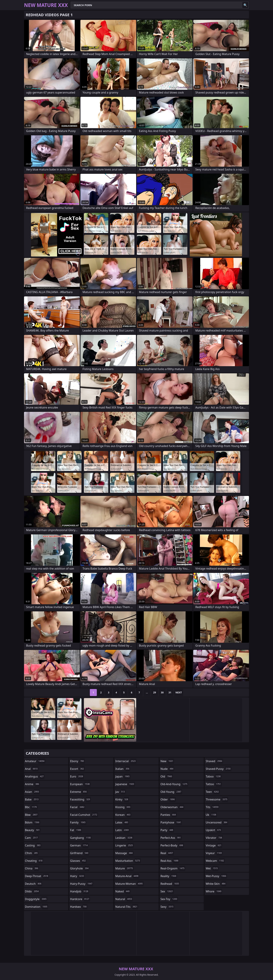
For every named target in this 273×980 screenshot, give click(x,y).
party (167, 830)
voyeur (214, 853)
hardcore (80, 899)
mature (124, 868)
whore (214, 891)
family (78, 822)
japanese (125, 784)
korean (123, 815)
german (79, 845)
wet (212, 868)
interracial (126, 761)
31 (170, 692)
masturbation (128, 861)
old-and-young (174, 784)
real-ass (170, 861)
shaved (214, 761)
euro (77, 776)
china (32, 868)
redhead (170, 884)
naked (123, 891)
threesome (217, 799)
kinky (122, 799)
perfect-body (172, 845)
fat (76, 830)
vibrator (214, 838)
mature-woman (129, 884)
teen (213, 792)
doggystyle (36, 899)
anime (32, 784)
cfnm (32, 853)
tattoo (214, 784)
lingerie (124, 845)
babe (32, 799)
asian (32, 792)
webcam (215, 861)
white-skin (216, 884)
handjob (80, 891)
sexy (167, 907)
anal (32, 769)
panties (169, 815)
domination (36, 907)
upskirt (214, 830)
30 (162, 692)
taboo (213, 776)
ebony (77, 761)
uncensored (217, 822)
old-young (171, 792)
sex (167, 891)
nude (167, 769)
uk (211, 815)
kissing (123, 807)
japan (123, 776)
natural (124, 899)
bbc (31, 807)
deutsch (34, 884)
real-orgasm (173, 868)
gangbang (81, 838)
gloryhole (80, 868)
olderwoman (172, 807)
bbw (32, 815)
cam (32, 838)
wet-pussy (216, 876)
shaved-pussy (218, 769)
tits (212, 807)
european (80, 784)
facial (78, 807)
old (167, 776)
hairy (77, 876)
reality (169, 876)
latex (122, 822)
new (167, 761)
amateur (35, 761)
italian (123, 769)
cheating (34, 861)
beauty (33, 830)
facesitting (81, 799)
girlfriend (80, 853)
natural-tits (127, 907)
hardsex (79, 907)
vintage (214, 845)
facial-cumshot (84, 815)
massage (124, 853)
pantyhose (171, 822)
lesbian (124, 838)
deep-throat (37, 876)
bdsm (33, 822)
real (167, 853)
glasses (78, 861)
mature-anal (127, 876)
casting (33, 845)
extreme (79, 792)
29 (155, 692)
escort (77, 769)
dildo (32, 891)
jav (120, 792)
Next (179, 692)
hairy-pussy (82, 884)
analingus (35, 776)
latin (122, 830)
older (168, 799)
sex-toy (169, 899)
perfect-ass (171, 838)
